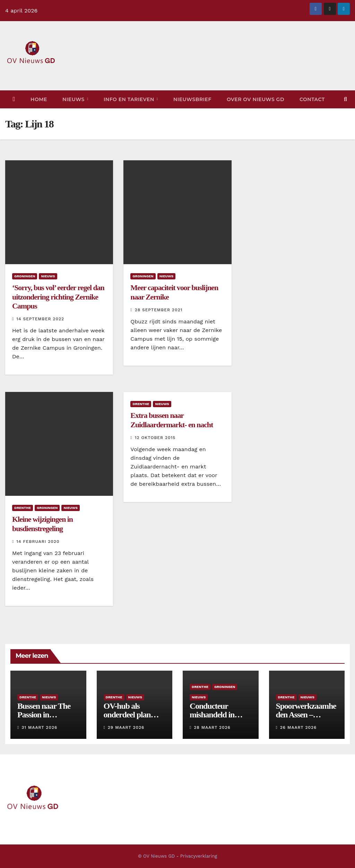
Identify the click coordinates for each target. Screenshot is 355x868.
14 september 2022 (40, 319)
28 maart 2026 (212, 727)
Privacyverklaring (199, 856)
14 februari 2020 (38, 542)
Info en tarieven (130, 99)
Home (39, 99)
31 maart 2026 (39, 727)
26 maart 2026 (298, 727)
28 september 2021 (159, 310)
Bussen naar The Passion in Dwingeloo (44, 715)
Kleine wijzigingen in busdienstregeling (42, 524)
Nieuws (74, 99)
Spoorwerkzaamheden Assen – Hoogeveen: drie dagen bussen (306, 719)
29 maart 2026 (126, 727)
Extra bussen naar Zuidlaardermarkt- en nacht (172, 420)
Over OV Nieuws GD (256, 99)
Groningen (25, 276)
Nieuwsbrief (192, 99)
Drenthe (23, 508)
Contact (312, 99)
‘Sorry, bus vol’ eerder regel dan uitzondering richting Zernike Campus (58, 297)
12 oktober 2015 (155, 438)
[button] (345, 99)
